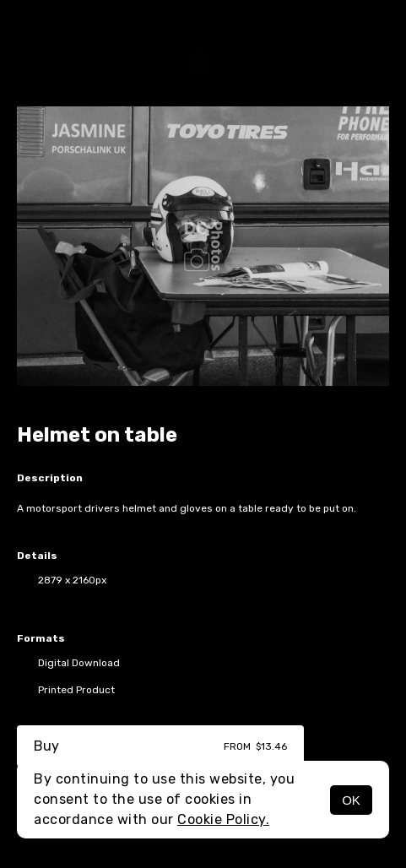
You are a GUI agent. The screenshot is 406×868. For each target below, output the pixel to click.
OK (351, 800)
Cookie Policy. (223, 819)
